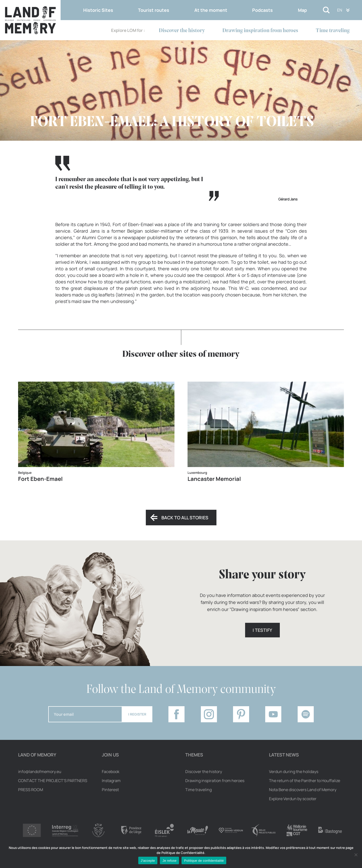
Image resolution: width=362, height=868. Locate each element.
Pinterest (110, 790)
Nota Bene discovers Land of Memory (303, 790)
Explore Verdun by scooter (293, 799)
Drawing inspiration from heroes (260, 31)
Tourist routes (154, 10)
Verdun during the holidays (294, 772)
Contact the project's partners (53, 781)
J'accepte (148, 861)
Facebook (111, 772)
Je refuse (169, 861)
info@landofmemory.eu (40, 772)
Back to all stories (185, 518)
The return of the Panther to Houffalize (305, 781)
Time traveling (333, 31)
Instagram (111, 781)
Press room (31, 790)
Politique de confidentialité (204, 861)
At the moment (211, 10)
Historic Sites (98, 10)
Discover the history (182, 31)
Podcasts (262, 10)
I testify (262, 630)
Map (302, 10)
